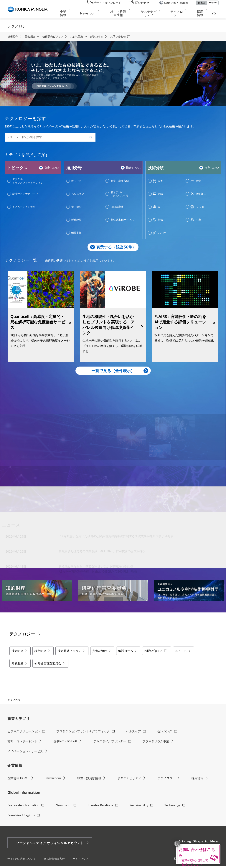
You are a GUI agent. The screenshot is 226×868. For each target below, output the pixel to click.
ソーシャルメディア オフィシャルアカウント (50, 844)
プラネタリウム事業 (156, 743)
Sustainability (139, 807)
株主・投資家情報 (89, 780)
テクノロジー (166, 780)
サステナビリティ (129, 780)
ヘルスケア (133, 733)
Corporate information (23, 807)
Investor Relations (100, 807)
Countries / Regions (21, 817)
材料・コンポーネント (22, 743)
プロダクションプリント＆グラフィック (83, 733)
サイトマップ (80, 860)
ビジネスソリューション (24, 733)
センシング (165, 733)
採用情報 (197, 780)
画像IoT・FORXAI (65, 743)
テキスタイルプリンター (110, 743)
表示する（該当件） (116, 247)
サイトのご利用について (22, 860)
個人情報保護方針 (54, 860)
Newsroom (53, 780)
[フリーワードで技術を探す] (45, 137)
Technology (173, 807)
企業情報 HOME (18, 780)
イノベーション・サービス (25, 753)
